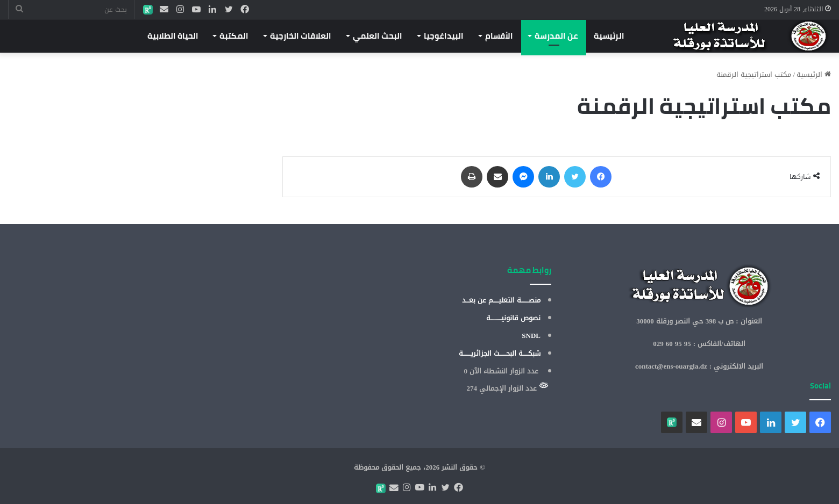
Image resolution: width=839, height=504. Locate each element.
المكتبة (234, 36)
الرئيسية (609, 36)
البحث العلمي (378, 36)
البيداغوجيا (444, 36)
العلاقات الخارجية (301, 36)
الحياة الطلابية (173, 36)
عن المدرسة (556, 36)
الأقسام (499, 36)
